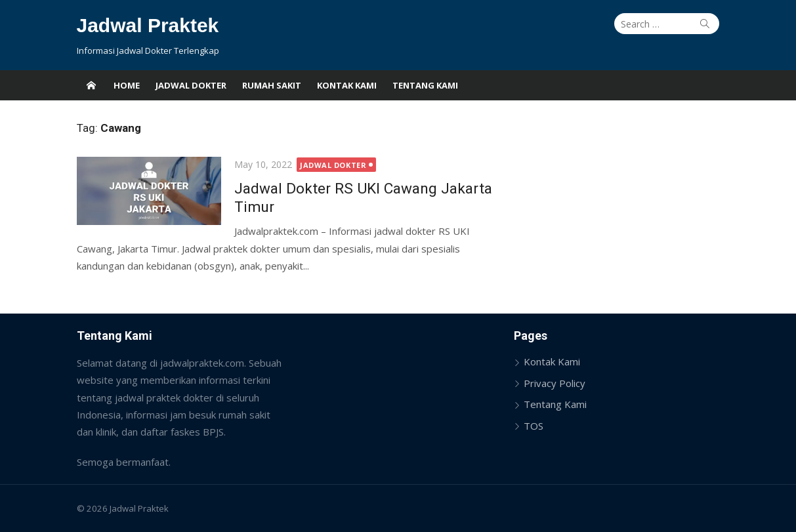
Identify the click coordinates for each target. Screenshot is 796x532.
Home (127, 85)
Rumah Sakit (272, 85)
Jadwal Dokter (191, 85)
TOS (534, 426)
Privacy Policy (555, 383)
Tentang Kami (425, 85)
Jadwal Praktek (148, 25)
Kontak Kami (347, 85)
